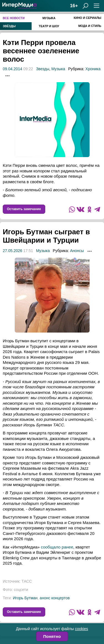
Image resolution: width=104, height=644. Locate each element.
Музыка (49, 18)
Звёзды (9, 26)
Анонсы (77, 251)
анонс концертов (55, 598)
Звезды (43, 69)
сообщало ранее (57, 547)
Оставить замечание (24, 209)
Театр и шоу (49, 26)
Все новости (14, 18)
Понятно (52, 636)
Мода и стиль (90, 26)
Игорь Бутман (25, 598)
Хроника (93, 69)
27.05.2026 (12, 251)
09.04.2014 (12, 69)
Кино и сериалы (87, 18)
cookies (81, 629)
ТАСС (27, 581)
